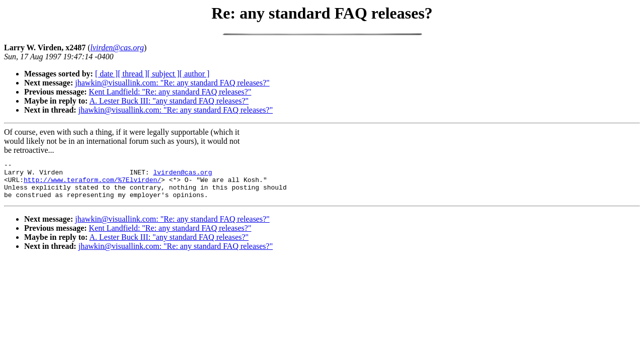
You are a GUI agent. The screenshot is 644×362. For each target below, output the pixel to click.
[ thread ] (133, 74)
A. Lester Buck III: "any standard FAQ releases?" (169, 101)
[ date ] (106, 74)
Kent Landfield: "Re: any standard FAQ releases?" (170, 92)
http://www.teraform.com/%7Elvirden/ (92, 184)
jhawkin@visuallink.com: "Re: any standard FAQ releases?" (172, 83)
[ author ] (195, 74)
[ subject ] (164, 74)
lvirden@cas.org (182, 175)
